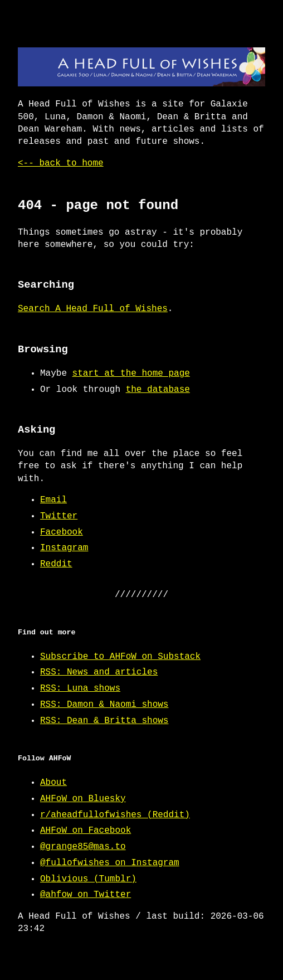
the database (158, 390)
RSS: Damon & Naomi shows (104, 705)
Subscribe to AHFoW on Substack (120, 657)
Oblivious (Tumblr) (88, 879)
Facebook (62, 532)
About (53, 783)
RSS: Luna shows (80, 688)
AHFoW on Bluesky (83, 799)
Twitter (59, 516)
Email (53, 500)
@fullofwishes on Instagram (110, 863)
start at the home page (131, 373)
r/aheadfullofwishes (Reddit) (115, 815)
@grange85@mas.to (83, 847)
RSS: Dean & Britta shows (104, 721)
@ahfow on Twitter (86, 895)
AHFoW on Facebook (86, 831)
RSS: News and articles (99, 672)
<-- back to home (61, 163)
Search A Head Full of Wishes (93, 309)
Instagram (64, 548)
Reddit (56, 564)
